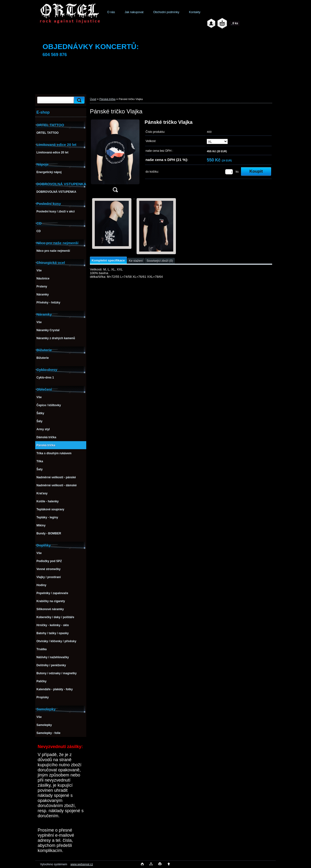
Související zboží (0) (160, 261)
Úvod (93, 99)
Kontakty (195, 12)
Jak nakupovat (134, 12)
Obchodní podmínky (166, 12)
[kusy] (229, 172)
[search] (78, 100)
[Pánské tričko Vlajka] (115, 157)
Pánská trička (107, 99)
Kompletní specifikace (108, 260)
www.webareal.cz (82, 864)
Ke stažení (136, 261)
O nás (111, 12)
